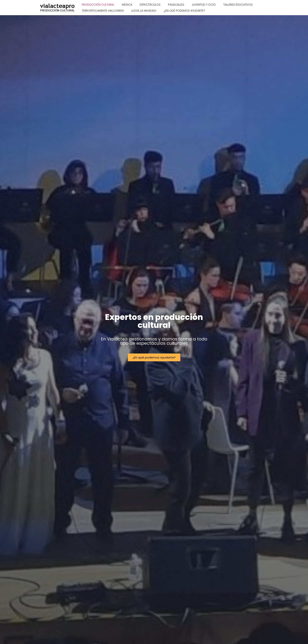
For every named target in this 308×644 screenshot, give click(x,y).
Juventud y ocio (204, 5)
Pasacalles (176, 5)
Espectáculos (150, 5)
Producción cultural (98, 5)
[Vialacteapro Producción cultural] (58, 8)
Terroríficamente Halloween (103, 11)
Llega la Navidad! (144, 11)
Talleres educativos (238, 5)
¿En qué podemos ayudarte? (184, 11)
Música (127, 5)
